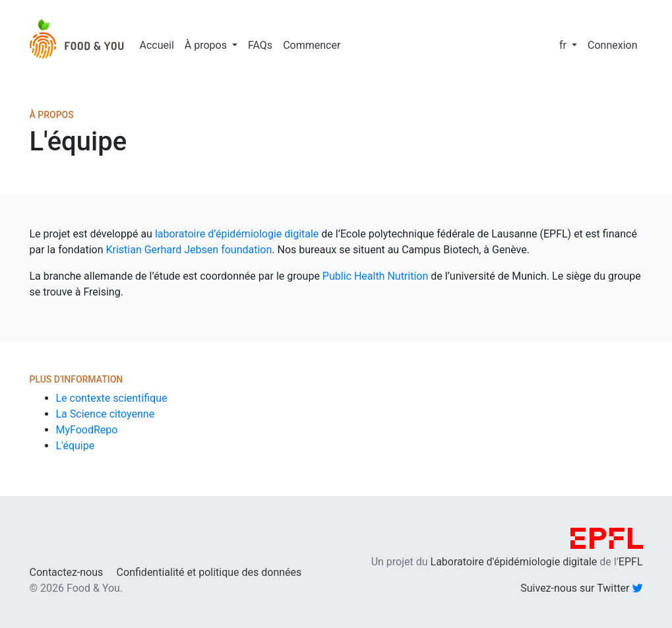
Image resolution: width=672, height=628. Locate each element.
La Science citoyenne (106, 414)
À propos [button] (207, 45)
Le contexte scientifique (112, 398)
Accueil (157, 45)
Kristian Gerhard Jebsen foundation (189, 250)
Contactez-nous (67, 572)
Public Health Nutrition (375, 276)
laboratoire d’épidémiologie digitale (237, 234)
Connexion (612, 45)
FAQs (260, 45)
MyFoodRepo (87, 430)
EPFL (631, 562)
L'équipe (76, 446)
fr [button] (564, 45)
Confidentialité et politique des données (209, 572)
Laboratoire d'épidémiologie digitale (514, 562)
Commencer (312, 45)
